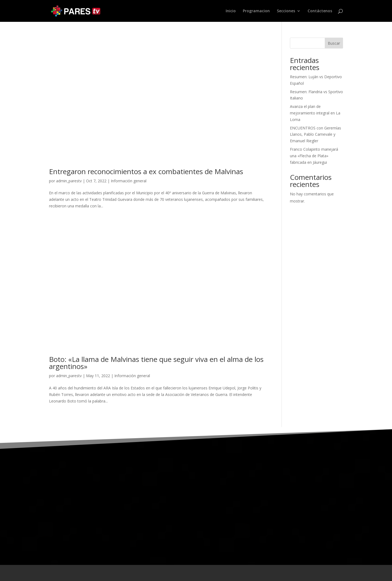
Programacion (256, 11)
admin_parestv (69, 181)
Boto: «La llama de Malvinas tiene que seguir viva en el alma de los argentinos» (156, 363)
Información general (129, 181)
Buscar (334, 43)
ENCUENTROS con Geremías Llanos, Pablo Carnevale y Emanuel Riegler (316, 134)
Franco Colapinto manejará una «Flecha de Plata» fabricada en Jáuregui (314, 156)
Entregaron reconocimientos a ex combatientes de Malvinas (146, 171)
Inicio (231, 11)
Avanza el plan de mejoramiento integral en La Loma (315, 113)
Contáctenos (320, 11)
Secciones (286, 11)
